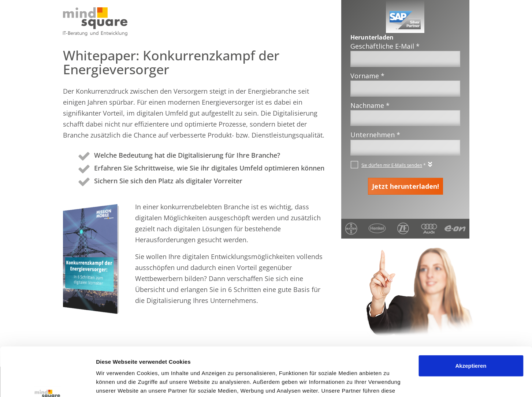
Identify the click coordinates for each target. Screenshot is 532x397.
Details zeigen (114, 383)
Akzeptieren (471, 320)
